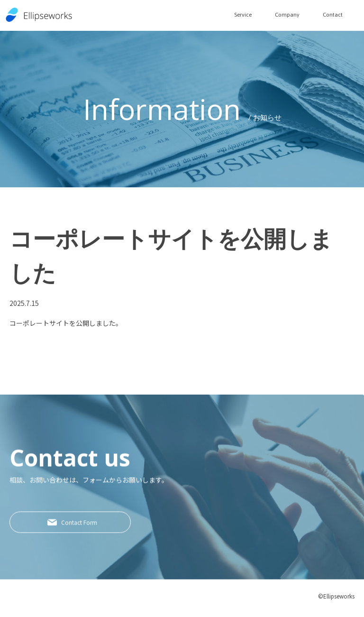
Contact (331, 14)
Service (234, 14)
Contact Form (85, 529)
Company (282, 14)
